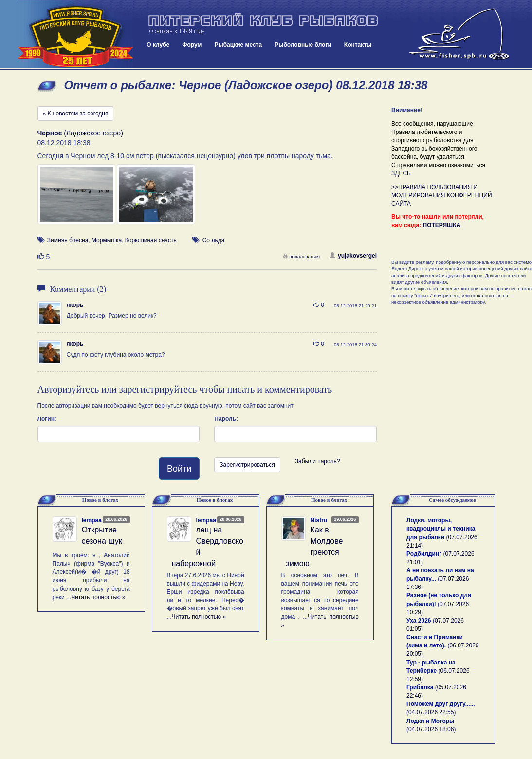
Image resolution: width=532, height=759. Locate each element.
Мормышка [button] (107, 240)
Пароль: (226, 419)
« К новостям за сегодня (76, 114)
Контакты (358, 45)
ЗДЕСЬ (401, 173)
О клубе (158, 45)
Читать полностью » (98, 597)
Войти (179, 469)
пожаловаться (301, 256)
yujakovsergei (353, 256)
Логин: (47, 419)
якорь (75, 305)
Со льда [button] (214, 240)
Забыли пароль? (318, 461)
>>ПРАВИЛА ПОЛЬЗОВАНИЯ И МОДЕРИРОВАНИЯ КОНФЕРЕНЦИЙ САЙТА (442, 195)
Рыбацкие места (238, 45)
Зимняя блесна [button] (68, 240)
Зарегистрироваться (247, 465)
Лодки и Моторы (430, 721)
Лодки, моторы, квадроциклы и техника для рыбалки (441, 529)
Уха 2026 (419, 621)
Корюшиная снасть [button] (151, 240)
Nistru (319, 520)
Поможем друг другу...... (441, 704)
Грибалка (420, 687)
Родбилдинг (424, 554)
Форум (192, 45)
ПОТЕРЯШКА (442, 225)
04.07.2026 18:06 (431, 729)
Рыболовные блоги (303, 45)
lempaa (92, 520)
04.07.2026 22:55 (431, 712)
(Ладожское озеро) (80, 133)
